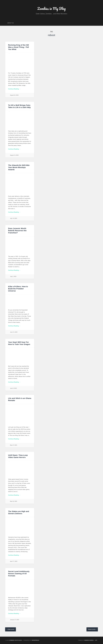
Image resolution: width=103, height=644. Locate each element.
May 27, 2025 (14, 445)
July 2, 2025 (13, 277)
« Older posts (10, 629)
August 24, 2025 (14, 95)
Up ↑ (97, 640)
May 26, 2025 (14, 501)
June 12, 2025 (14, 332)
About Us (10, 23)
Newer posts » (92, 629)
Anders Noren (89, 640)
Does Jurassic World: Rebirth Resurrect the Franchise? (17, 231)
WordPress (35, 640)
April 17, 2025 (14, 561)
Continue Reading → (14, 89)
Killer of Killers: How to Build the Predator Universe (18, 289)
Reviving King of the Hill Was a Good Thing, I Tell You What (18, 47)
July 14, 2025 (14, 218)
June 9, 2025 (13, 388)
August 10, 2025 (14, 155)
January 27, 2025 (15, 620)
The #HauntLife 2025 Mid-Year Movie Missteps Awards (19, 167)
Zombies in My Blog (51, 8)
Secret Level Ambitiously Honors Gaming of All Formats (19, 574)
